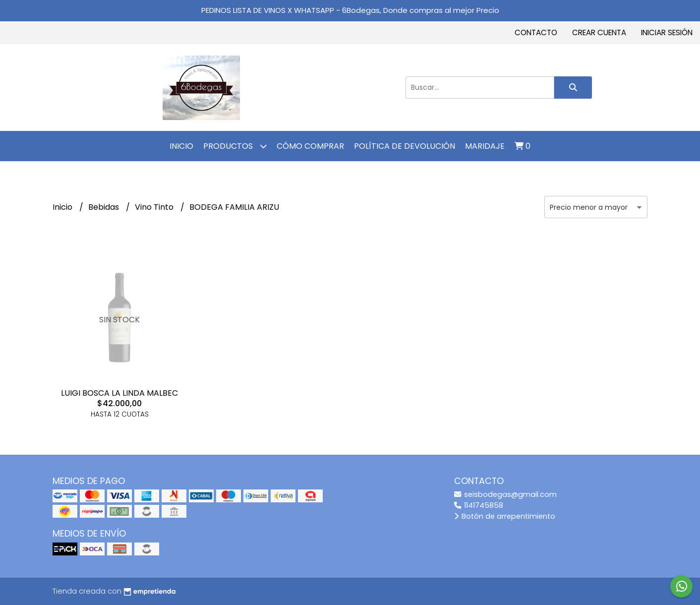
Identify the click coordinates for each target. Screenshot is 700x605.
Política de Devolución (405, 146)
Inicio (181, 146)
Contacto (536, 32)
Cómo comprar (310, 146)
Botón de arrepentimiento (505, 516)
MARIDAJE (485, 146)
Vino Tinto (155, 207)
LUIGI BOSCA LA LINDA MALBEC (119, 393)
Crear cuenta (599, 32)
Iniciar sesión (667, 32)
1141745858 (479, 505)
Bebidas (105, 207)
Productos (235, 146)
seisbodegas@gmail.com (505, 494)
